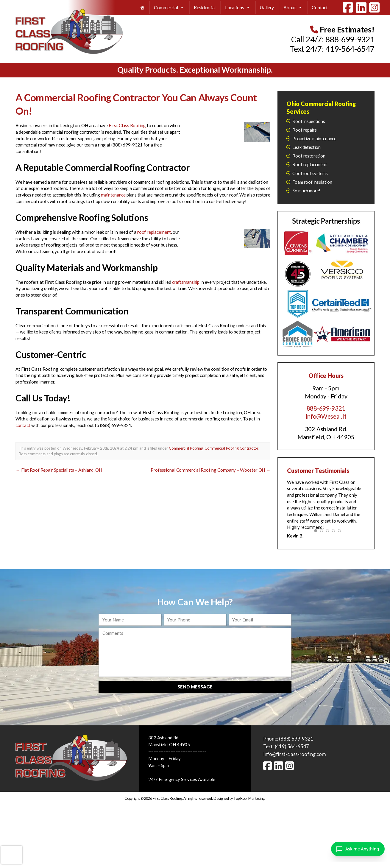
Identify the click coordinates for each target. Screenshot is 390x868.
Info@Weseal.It (326, 416)
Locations (238, 8)
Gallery (267, 7)
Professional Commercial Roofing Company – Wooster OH (211, 469)
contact (23, 425)
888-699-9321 (350, 39)
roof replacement (154, 232)
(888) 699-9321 (296, 738)
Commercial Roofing (186, 448)
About (293, 8)
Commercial (169, 8)
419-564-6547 (350, 49)
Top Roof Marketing (249, 798)
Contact (320, 7)
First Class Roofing (127, 125)
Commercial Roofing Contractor (231, 448)
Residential (205, 7)
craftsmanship (185, 282)
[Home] (142, 8)
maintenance (113, 195)
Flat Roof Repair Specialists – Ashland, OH (59, 469)
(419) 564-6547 (292, 746)
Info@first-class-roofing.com (295, 754)
